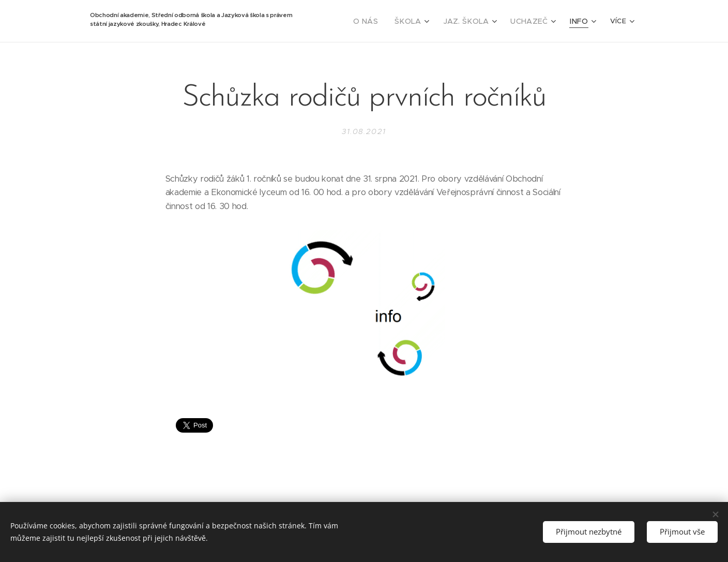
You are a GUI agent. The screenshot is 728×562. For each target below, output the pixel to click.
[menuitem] (383, 21)
